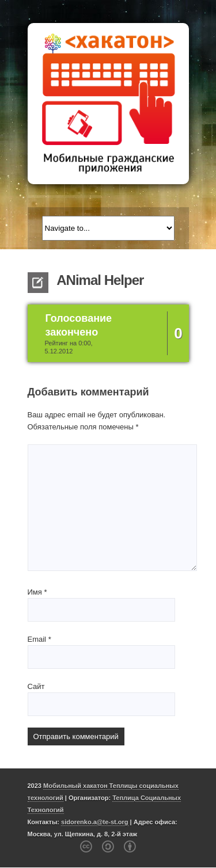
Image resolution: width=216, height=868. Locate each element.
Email (39, 639)
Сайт (36, 686)
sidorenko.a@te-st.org (94, 822)
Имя (37, 592)
